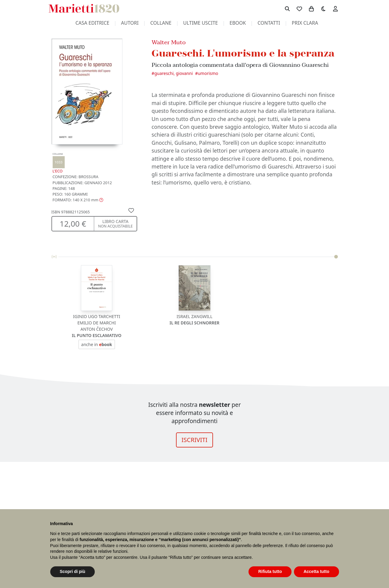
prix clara (305, 23)
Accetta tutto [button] (316, 571)
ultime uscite (201, 23)
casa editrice (93, 23)
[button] (78, 200)
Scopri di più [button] (73, 571)
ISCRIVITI (194, 440)
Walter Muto (169, 42)
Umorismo (208, 73)
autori (130, 23)
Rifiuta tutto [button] (270, 571)
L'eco (59, 163)
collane (161, 23)
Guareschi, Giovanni (174, 73)
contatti (269, 23)
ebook (238, 23)
